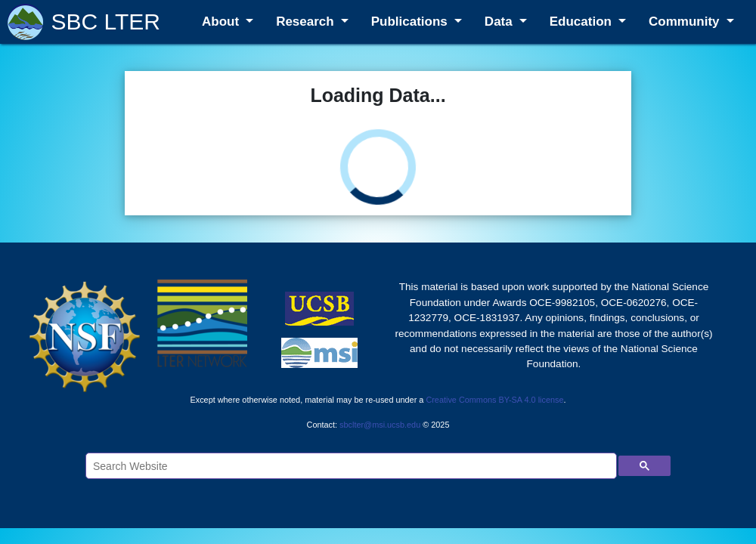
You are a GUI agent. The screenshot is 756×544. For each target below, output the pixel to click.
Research (307, 22)
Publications (411, 22)
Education (582, 22)
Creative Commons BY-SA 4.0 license (494, 400)
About (222, 22)
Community (686, 22)
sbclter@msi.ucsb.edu (380, 425)
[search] (350, 466)
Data (500, 22)
